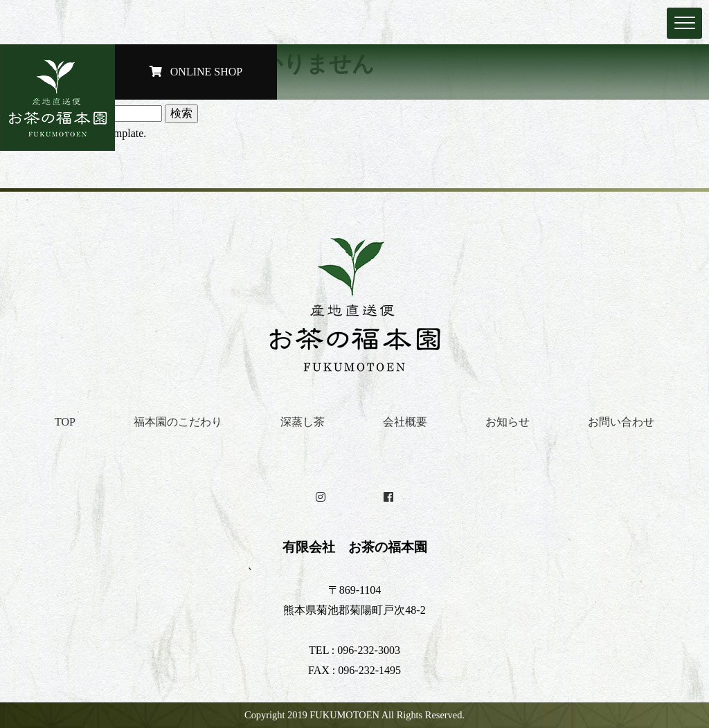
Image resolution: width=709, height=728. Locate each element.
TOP (65, 422)
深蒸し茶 (303, 422)
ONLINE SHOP (196, 72)
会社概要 (405, 422)
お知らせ (508, 422)
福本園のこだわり (178, 422)
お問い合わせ (621, 422)
